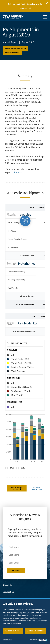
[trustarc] (43, 640)
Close (47, 3)
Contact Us (8, 592)
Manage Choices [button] (13, 631)
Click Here (23, 8)
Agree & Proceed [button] (36, 631)
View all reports (12, 53)
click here (17, 172)
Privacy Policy (7, 640)
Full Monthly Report (14, 49)
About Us (7, 585)
